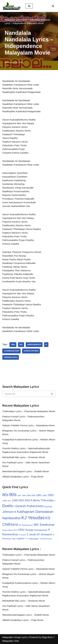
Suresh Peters (31, 351)
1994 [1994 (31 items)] (4, 501)
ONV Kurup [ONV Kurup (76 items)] (26, 530)
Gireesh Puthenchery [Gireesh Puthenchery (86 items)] (30, 506)
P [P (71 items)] (49, 530)
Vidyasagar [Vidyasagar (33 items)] (33, 539)
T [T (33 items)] (25, 539)
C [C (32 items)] (55, 501)
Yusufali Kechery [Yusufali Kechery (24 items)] (46, 539)
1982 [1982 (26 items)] (19, 495)
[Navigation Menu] (29, 6)
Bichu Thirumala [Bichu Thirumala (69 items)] (43, 500)
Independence (34, 345)
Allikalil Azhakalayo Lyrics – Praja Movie (23, 477)
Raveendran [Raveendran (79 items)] (10, 534)
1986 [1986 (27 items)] (24, 495)
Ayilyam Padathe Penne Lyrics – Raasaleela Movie (29, 425)
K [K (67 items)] (15, 512)
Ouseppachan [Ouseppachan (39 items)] (41, 530)
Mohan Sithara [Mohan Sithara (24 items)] (8, 530)
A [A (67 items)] (32, 500)
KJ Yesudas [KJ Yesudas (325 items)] (33, 518)
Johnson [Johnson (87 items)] (8, 512)
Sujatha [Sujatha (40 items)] (20, 539)
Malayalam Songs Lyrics (15, 637)
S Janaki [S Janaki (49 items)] (31, 534)
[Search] (53, 6)
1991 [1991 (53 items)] (39, 495)
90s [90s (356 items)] (13, 494)
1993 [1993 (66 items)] (51, 495)
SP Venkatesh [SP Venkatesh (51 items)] (44, 534)
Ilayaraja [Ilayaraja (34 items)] (48, 506)
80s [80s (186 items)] (5, 495)
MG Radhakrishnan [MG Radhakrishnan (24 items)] (26, 525)
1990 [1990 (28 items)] (33, 495)
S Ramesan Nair (11, 351)
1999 (13, 345)
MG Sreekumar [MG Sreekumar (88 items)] (44, 525)
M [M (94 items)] (17, 525)
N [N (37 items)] (15, 530)
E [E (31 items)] (14, 506)
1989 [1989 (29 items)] (29, 495)
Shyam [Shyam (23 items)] (23, 535)
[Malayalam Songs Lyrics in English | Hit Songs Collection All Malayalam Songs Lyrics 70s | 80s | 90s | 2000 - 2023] (12, 6)
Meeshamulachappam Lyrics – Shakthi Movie (26, 471)
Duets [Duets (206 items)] (8, 506)
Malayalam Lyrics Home (16, 20)
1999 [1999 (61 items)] (15, 500)
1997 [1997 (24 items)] (9, 501)
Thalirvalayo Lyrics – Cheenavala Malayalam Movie (29, 411)
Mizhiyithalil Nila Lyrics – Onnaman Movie (24, 457)
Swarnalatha (11, 357)
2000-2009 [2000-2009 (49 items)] (24, 500)
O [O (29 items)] (17, 530)
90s (21, 345)
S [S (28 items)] (19, 535)
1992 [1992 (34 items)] (44, 495)
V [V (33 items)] (27, 539)
